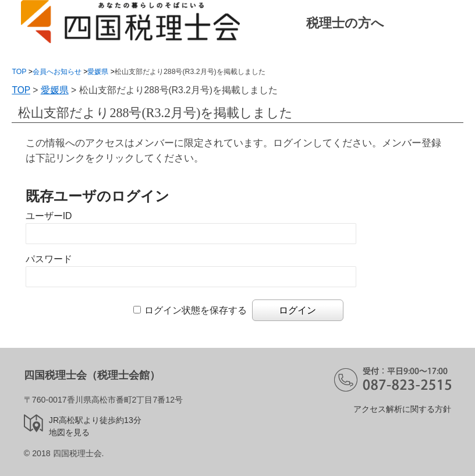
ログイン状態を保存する (196, 310)
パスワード (49, 259)
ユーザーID (49, 216)
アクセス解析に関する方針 (402, 409)
